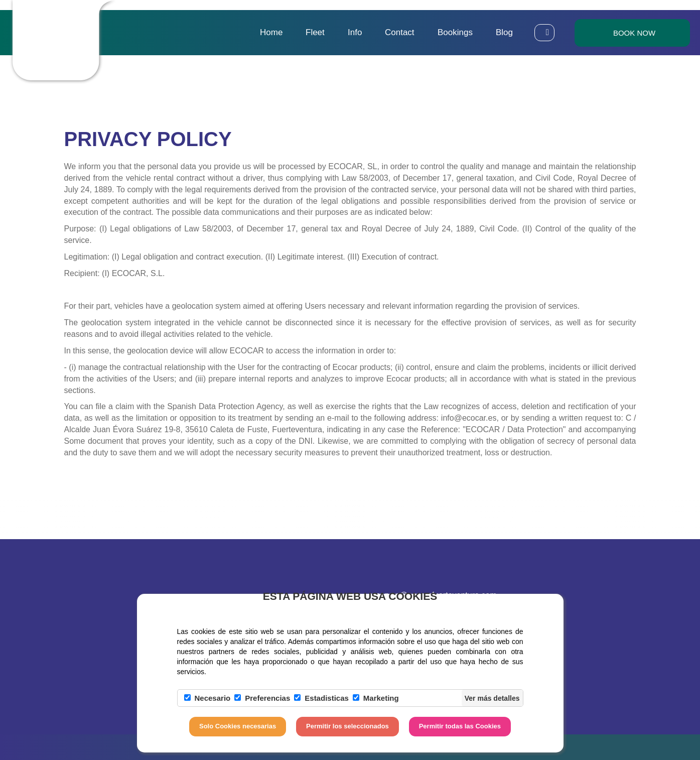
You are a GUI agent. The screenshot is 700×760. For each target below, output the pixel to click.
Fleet (315, 32)
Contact (400, 32)
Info (355, 32)
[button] (544, 33)
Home (271, 32)
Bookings (455, 32)
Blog (504, 32)
